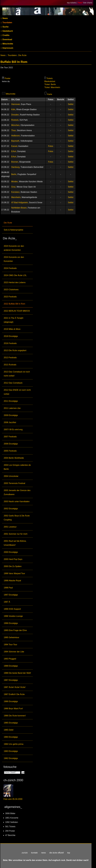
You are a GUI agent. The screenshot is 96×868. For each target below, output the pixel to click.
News (5, 18)
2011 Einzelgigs (11, 401)
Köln (13, 109)
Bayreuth (15, 141)
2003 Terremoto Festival (14, 483)
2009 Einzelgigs (11, 415)
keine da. (6, 81)
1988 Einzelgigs (11, 666)
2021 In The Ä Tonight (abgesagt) (13, 320)
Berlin (14, 174)
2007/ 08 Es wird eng (13, 430)
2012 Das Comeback (13, 383)
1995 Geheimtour (11, 637)
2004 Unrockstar (11, 476)
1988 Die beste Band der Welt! (17, 673)
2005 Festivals (10, 451)
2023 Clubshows (11, 290)
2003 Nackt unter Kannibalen (17, 501)
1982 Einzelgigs (11, 758)
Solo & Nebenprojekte (13, 230)
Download (7, 39)
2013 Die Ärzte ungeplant (15, 350)
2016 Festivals (10, 343)
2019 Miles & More (12, 329)
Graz (13, 187)
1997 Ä (7, 602)
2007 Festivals (10, 437)
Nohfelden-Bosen (19, 208)
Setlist (71, 104)
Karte (50, 94)
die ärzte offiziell (56, 853)
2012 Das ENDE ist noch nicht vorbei (17, 392)
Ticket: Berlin (50, 84)
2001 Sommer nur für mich (16, 534)
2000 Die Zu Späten (13, 566)
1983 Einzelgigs (11, 751)
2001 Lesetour (10, 527)
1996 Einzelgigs (11, 623)
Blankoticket (50, 81)
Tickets (49, 78)
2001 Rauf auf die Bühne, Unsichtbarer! (15, 543)
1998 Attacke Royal (12, 581)
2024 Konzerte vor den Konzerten (14, 259)
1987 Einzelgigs (11, 680)
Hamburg (15, 167)
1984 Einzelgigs (11, 737)
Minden (14, 182)
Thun (13, 130)
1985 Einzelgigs (11, 723)
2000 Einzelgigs (11, 552)
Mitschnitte (8, 44)
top (69, 853)
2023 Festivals (10, 297)
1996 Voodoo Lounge (13, 616)
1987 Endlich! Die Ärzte (14, 694)
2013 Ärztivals (10, 365)
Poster (7, 78)
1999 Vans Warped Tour (14, 573)
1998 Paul (8, 588)
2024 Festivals (10, 268)
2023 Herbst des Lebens (15, 282)
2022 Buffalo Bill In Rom (14, 304)
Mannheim (16, 197)
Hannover (16, 104)
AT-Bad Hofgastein (20, 203)
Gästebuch (7, 31)
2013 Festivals (10, 358)
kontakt (34, 853)
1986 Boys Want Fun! (13, 709)
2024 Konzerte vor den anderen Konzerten (14, 248)
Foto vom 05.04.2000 (13, 799)
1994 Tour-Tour (10, 645)
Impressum (8, 48)
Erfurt (14, 151)
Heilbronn (15, 136)
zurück (25, 853)
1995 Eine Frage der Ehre (15, 630)
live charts (88, 3)
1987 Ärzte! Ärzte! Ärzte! (15, 687)
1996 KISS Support (12, 609)
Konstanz (15, 192)
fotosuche (10, 767)
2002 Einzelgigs (11, 509)
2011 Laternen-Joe (12, 408)
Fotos (51, 146)
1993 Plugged (10, 659)
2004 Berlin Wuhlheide (14, 458)
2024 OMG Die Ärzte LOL (15, 275)
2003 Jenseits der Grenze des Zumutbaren (17, 492)
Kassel (14, 146)
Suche (5, 27)
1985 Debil (9, 730)
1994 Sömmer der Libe (14, 652)
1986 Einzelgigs (11, 701)
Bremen (15, 162)
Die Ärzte (8, 223)
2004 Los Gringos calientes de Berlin (17, 467)
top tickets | (72, 3)
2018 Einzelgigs (11, 336)
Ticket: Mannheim (52, 87)
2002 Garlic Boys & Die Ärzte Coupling (17, 518)
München (15, 125)
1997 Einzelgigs (11, 595)
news (43, 853)
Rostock (15, 120)
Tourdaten (7, 23)
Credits (6, 35)
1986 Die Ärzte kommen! (15, 716)
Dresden (15, 115)
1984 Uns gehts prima (14, 744)
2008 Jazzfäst (10, 422)
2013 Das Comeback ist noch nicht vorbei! (17, 374)
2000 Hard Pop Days (13, 559)
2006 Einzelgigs (11, 444)
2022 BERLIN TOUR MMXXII (17, 311)
